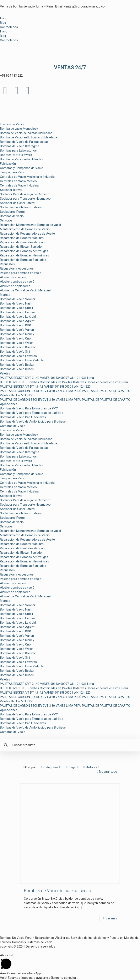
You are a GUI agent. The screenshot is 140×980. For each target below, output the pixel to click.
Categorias (51, 767)
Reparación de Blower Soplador (21, 247)
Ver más (111, 918)
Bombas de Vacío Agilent (17, 321)
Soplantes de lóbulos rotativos (21, 207)
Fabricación (8, 164)
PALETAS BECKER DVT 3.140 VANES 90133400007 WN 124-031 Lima (47, 378)
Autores (91, 767)
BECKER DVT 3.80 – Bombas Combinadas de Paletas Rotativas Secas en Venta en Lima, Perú (64, 382)
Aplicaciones (9, 404)
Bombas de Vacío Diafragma (20, 146)
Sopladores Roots (12, 212)
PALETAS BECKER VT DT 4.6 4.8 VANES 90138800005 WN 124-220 (45, 387)
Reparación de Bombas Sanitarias (23, 260)
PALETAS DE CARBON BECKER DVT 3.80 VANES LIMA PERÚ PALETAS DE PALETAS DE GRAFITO (65, 391)
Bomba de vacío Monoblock (19, 129)
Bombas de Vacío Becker (17, 365)
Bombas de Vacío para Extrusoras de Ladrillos (32, 413)
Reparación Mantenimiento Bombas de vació (31, 225)
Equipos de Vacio (12, 124)
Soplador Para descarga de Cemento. (26, 194)
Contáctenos (9, 27)
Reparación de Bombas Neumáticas (25, 255)
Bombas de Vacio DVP (15, 325)
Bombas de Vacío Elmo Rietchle (22, 360)
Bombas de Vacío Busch (17, 369)
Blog (3, 23)
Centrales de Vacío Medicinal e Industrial (28, 177)
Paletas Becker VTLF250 (17, 395)
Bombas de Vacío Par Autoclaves (23, 417)
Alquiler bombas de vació (17, 282)
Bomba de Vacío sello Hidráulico (22, 159)
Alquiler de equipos (13, 277)
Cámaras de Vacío (13, 426)
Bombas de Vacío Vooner (18, 299)
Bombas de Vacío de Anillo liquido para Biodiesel (33, 422)
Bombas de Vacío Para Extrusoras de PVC (29, 408)
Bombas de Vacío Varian (17, 330)
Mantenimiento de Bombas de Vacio (25, 229)
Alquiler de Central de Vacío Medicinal (26, 290)
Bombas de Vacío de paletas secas (57, 891)
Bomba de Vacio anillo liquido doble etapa (28, 137)
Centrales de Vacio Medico (18, 181)
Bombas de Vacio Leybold (18, 317)
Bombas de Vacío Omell (16, 308)
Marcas (5, 295)
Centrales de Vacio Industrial (20, 185)
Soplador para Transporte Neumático (25, 199)
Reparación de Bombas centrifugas (24, 251)
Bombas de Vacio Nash (16, 303)
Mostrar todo (107, 772)
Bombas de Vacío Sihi (15, 352)
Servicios (6, 220)
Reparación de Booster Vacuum (22, 238)
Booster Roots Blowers (16, 155)
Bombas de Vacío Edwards (18, 356)
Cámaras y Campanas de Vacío (22, 168)
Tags (72, 767)
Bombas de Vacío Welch (17, 343)
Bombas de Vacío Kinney (17, 334)
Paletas (5, 373)
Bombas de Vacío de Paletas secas (24, 142)
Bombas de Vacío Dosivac (18, 347)
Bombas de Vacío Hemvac (18, 312)
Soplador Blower (11, 190)
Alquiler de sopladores (15, 286)
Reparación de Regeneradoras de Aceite (27, 234)
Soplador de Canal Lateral (18, 203)
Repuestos (7, 264)
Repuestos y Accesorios (17, 269)
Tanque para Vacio (13, 172)
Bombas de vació (12, 216)
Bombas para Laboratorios (18, 150)
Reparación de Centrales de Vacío (23, 242)
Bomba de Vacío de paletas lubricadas (26, 133)
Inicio (4, 18)
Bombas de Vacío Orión (16, 338)
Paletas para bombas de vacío (21, 273)
